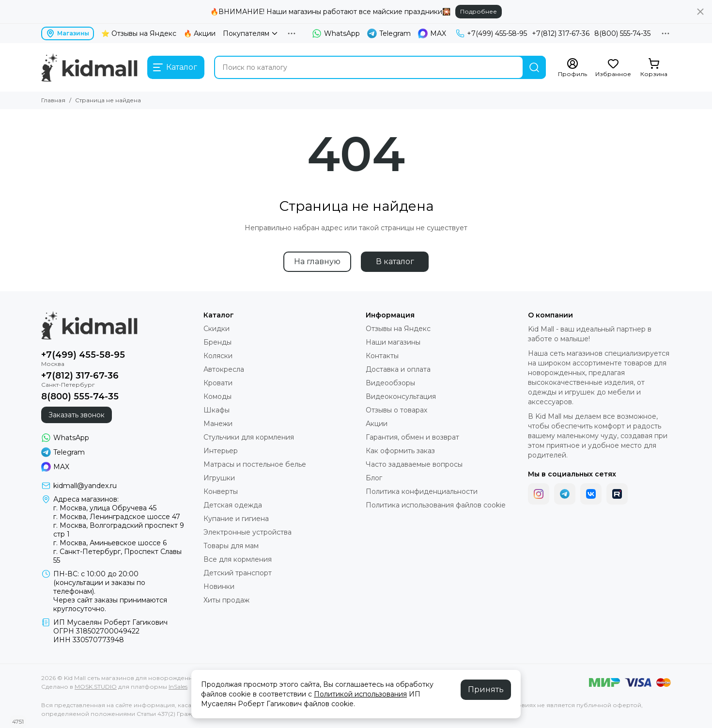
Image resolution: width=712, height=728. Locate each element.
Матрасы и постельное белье (255, 464)
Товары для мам (231, 546)
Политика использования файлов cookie (436, 505)
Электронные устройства (248, 532)
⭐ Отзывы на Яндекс (139, 33)
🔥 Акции (200, 33)
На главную (317, 261)
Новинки (219, 586)
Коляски (218, 356)
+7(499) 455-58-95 (491, 33)
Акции (377, 424)
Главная (53, 100)
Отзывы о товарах (396, 410)
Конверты (221, 491)
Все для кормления (238, 559)
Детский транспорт (238, 573)
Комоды (217, 396)
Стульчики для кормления (249, 437)
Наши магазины (393, 342)
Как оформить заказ (400, 451)
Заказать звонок (77, 415)
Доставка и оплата (398, 369)
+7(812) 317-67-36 (561, 33)
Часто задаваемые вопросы (414, 464)
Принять (486, 689)
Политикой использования (360, 694)
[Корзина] (654, 68)
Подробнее (479, 11)
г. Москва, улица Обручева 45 (105, 508)
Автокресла (224, 369)
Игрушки (219, 478)
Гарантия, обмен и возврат (412, 437)
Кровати (218, 383)
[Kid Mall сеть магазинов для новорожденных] (89, 67)
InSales (178, 687)
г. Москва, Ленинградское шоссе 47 (117, 517)
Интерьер (221, 451)
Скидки (217, 329)
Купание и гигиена (236, 519)
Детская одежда (233, 505)
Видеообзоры (390, 383)
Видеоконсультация (401, 396)
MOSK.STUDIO (96, 687)
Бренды (217, 342)
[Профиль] (573, 68)
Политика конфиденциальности (422, 491)
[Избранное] (613, 68)
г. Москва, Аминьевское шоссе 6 (110, 543)
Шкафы (217, 410)
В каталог (395, 261)
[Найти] (534, 67)
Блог (374, 478)
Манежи (218, 424)
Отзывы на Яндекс (398, 329)
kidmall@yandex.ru (85, 486)
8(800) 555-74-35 (622, 33)
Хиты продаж (226, 600)
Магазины (68, 33)
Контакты (382, 356)
